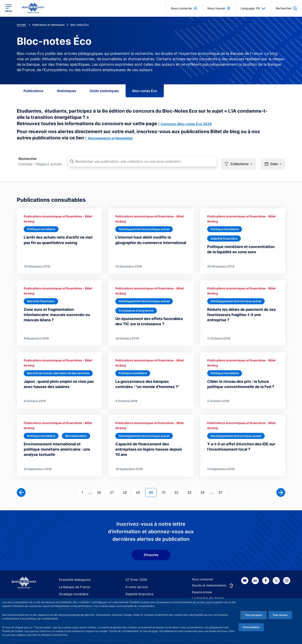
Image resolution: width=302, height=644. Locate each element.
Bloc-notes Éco (145, 91)
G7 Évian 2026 (135, 575)
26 (101, 487)
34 (204, 487)
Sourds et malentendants (209, 580)
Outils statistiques (104, 91)
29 (139, 487)
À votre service (136, 582)
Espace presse (202, 587)
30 (153, 487)
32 (178, 487)
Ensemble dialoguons (73, 575)
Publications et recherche (76, 596)
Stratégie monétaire (72, 589)
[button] (238, 162)
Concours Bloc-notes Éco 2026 (186, 124)
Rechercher (28, 159)
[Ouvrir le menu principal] (8, 8)
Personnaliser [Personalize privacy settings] (251, 627)
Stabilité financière (138, 589)
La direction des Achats (208, 593)
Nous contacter (202, 574)
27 (114, 487)
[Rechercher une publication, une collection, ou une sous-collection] (143, 161)
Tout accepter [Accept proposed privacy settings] (254, 615)
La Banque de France (74, 582)
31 (165, 487)
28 (126, 487)
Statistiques (66, 91)
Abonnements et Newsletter (110, 138)
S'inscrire (151, 550)
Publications (33, 91)
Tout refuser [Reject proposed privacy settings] (280, 615)
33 (191, 487)
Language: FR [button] (253, 8)
